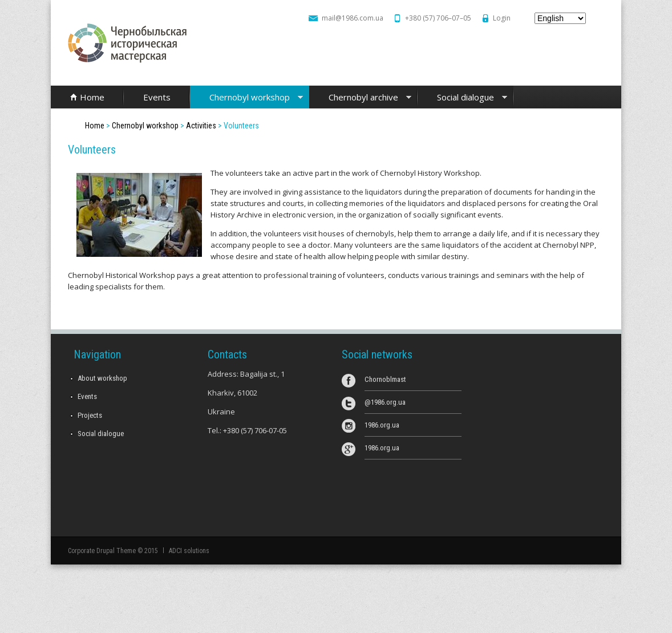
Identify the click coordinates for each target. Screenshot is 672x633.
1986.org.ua (382, 425)
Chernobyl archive (360, 98)
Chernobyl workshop (246, 98)
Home (92, 97)
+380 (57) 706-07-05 (255, 430)
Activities (201, 126)
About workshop (102, 378)
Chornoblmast (385, 379)
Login (502, 18)
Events (157, 97)
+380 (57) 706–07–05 (438, 18)
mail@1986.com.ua (353, 18)
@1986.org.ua (385, 402)
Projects (90, 415)
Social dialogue (462, 98)
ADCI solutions (189, 551)
